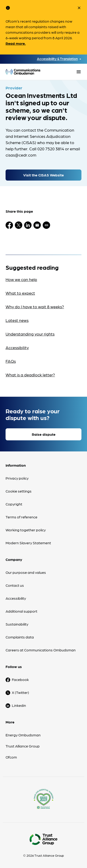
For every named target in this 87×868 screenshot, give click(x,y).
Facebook (20, 679)
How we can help (21, 279)
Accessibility (17, 347)
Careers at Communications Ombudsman (41, 650)
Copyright (14, 504)
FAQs (11, 361)
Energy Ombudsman (23, 735)
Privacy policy (17, 478)
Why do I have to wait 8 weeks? (35, 307)
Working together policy (26, 530)
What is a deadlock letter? (30, 375)
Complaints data (20, 637)
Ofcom (11, 757)
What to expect (20, 293)
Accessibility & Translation (57, 59)
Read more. (16, 43)
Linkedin (19, 705)
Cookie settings (19, 491)
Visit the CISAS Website (43, 175)
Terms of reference (21, 517)
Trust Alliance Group (23, 746)
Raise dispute (44, 434)
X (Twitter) (20, 692)
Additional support (21, 611)
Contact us (15, 585)
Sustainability (17, 624)
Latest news (17, 320)
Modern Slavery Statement (28, 543)
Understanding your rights (30, 334)
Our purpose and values (26, 572)
